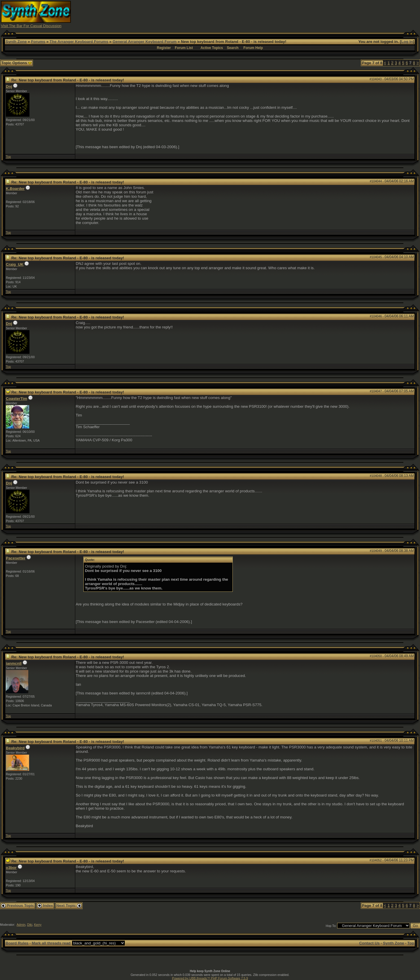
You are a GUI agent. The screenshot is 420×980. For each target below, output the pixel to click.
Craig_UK (15, 264)
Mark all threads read (51, 943)
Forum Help (253, 48)
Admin (21, 925)
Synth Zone (16, 42)
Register (164, 48)
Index (45, 905)
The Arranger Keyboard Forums (79, 42)
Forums (38, 42)
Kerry (38, 925)
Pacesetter (16, 558)
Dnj (9, 86)
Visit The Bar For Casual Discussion (31, 26)
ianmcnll (14, 663)
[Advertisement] (313, 14)
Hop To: (331, 926)
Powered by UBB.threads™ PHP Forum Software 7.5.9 (210, 978)
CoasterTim (16, 399)
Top (8, 157)
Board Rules (17, 943)
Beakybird (15, 748)
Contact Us (369, 943)
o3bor (11, 868)
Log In (407, 42)
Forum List (184, 48)
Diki (30, 925)
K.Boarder (15, 189)
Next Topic (69, 905)
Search (233, 48)
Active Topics (212, 48)
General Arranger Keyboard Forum (145, 42)
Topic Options (16, 63)
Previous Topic (18, 905)
